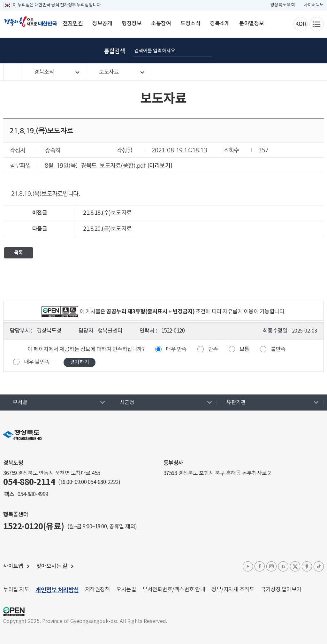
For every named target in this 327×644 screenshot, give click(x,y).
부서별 (20, 402)
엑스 (295, 566)
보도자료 (109, 72)
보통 (244, 349)
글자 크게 (271, 50)
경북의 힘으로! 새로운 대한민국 (30, 25)
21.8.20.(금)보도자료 (107, 229)
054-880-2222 (103, 482)
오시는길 (126, 590)
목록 (19, 253)
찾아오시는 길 (52, 566)
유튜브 (248, 566)
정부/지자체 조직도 (233, 590)
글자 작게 (287, 50)
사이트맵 (13, 566)
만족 (213, 349)
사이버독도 (314, 5)
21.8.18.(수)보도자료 (107, 213)
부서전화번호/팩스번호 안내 (174, 590)
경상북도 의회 (283, 5)
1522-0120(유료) (34, 527)
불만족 (278, 349)
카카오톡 (307, 566)
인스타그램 (271, 566)
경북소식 (44, 72)
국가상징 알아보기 (281, 590)
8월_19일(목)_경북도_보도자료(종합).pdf (95, 165)
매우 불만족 (37, 362)
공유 (319, 50)
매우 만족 (176, 349)
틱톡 (319, 566)
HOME (12, 72)
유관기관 (236, 402)
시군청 (127, 402)
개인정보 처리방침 (57, 590)
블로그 (283, 566)
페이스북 (260, 566)
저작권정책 (98, 590)
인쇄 (303, 50)
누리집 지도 (16, 590)
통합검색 (114, 51)
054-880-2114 (29, 482)
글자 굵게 (255, 50)
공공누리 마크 (14, 612)
